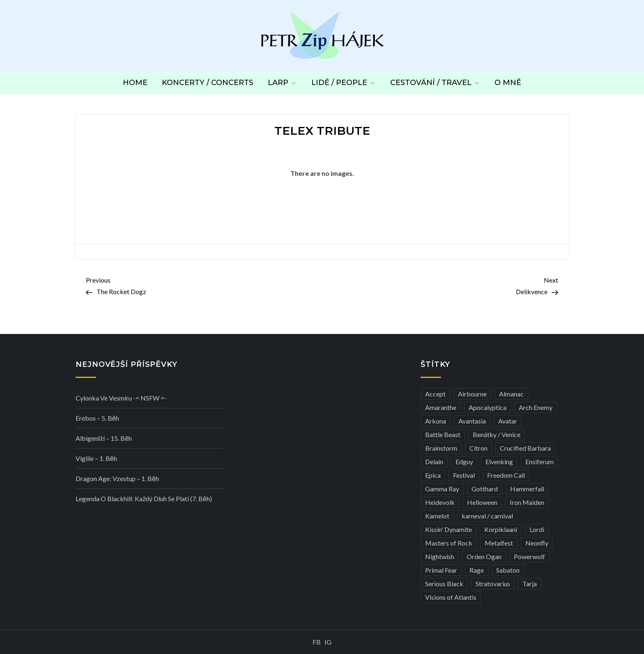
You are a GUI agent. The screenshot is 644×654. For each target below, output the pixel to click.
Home (135, 83)
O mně (508, 83)
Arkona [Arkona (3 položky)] (436, 421)
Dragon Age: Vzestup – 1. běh (117, 478)
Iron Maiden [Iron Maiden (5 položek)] (527, 502)
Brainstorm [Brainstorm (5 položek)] (441, 448)
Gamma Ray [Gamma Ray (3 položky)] (442, 489)
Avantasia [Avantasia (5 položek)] (472, 421)
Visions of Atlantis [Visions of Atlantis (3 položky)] (451, 597)
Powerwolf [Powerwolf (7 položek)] (529, 556)
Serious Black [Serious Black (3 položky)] (444, 584)
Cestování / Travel (435, 83)
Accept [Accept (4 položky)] (435, 394)
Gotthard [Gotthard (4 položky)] (485, 489)
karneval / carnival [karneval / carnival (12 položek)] (487, 516)
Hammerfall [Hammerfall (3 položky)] (527, 489)
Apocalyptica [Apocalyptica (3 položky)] (488, 407)
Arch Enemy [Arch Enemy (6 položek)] (536, 407)
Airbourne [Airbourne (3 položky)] (472, 394)
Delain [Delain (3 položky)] (434, 462)
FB (317, 642)
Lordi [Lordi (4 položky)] (537, 529)
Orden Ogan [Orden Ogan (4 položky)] (484, 556)
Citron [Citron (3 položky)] (478, 448)
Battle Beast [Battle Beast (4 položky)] (443, 434)
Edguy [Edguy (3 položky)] (464, 462)
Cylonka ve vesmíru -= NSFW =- (121, 398)
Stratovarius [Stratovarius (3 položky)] (493, 584)
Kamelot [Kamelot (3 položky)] (437, 516)
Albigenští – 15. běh (104, 438)
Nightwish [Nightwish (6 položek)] (440, 556)
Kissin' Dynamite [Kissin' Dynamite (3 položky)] (448, 529)
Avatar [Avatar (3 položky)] (508, 421)
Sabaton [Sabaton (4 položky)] (508, 570)
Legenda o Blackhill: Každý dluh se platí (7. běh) (144, 499)
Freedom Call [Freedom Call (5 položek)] (506, 475)
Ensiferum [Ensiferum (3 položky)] (539, 462)
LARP (282, 83)
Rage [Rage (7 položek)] (477, 570)
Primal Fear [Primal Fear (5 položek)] (441, 570)
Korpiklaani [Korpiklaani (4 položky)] (501, 529)
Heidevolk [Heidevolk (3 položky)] (440, 502)
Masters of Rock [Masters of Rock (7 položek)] (449, 543)
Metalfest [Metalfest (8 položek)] (499, 543)
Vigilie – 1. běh (96, 458)
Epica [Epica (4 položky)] (433, 475)
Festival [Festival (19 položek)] (464, 475)
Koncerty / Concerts (208, 83)
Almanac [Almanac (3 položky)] (511, 394)
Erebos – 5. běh (97, 418)
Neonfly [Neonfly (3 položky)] (537, 543)
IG (328, 642)
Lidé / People (344, 83)
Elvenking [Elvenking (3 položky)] (499, 462)
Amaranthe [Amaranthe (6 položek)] (441, 407)
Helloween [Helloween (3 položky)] (482, 502)
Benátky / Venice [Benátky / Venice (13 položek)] (497, 434)
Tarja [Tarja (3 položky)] (530, 584)
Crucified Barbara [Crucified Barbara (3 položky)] (525, 448)
